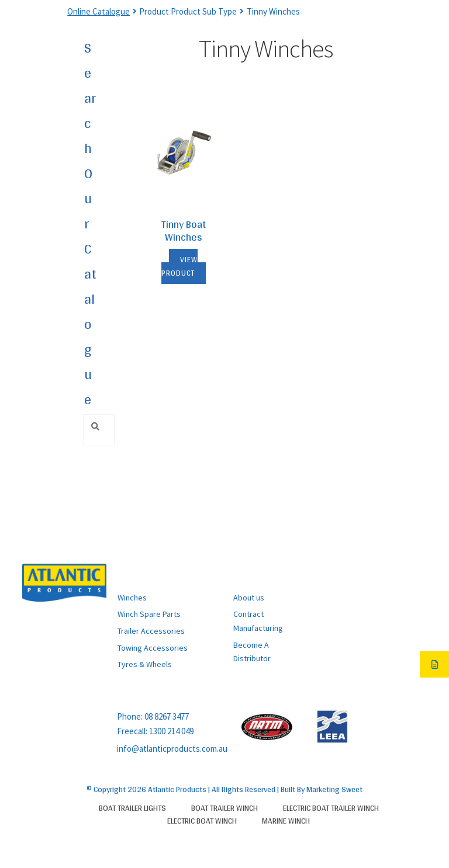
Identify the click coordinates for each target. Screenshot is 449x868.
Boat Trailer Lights (132, 808)
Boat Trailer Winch (224, 808)
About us (249, 598)
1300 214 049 (171, 731)
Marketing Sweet (334, 789)
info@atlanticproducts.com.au (172, 749)
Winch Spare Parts (149, 614)
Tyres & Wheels (145, 664)
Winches (132, 598)
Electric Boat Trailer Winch (331, 808)
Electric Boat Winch (202, 821)
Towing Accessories (153, 648)
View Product (180, 266)
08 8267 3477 (167, 716)
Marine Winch (286, 821)
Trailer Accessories (151, 631)
